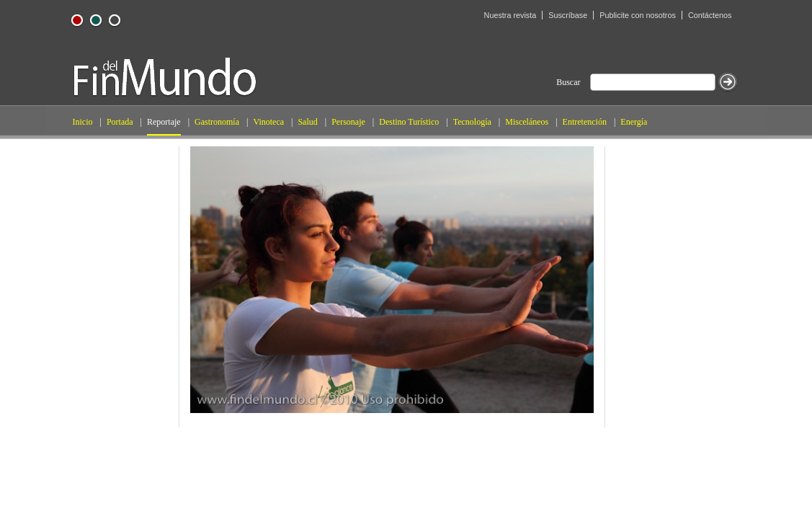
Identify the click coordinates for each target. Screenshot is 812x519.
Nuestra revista (510, 15)
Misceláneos (527, 122)
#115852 (96, 20)
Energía (634, 122)
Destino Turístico (409, 122)
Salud (307, 122)
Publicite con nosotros (638, 15)
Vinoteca (268, 122)
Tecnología (472, 122)
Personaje (348, 122)
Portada (120, 122)
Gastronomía (217, 122)
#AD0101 (77, 20)
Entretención (585, 122)
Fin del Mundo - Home (165, 76)
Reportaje (164, 122)
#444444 (115, 20)
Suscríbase (568, 15)
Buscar (568, 82)
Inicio (83, 122)
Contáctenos (710, 15)
